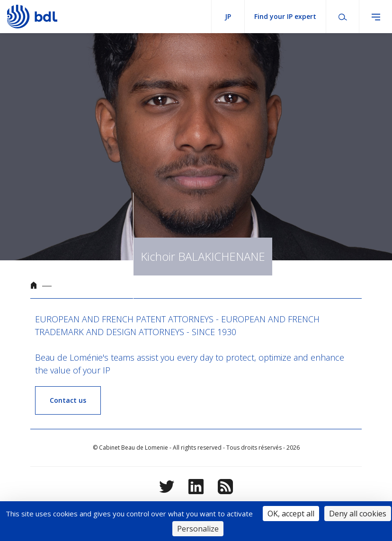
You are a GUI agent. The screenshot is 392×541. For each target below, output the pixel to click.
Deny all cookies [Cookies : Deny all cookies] (358, 514)
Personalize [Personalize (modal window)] (198, 529)
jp (228, 16)
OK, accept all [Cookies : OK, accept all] (291, 514)
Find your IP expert (285, 16)
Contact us (68, 400)
